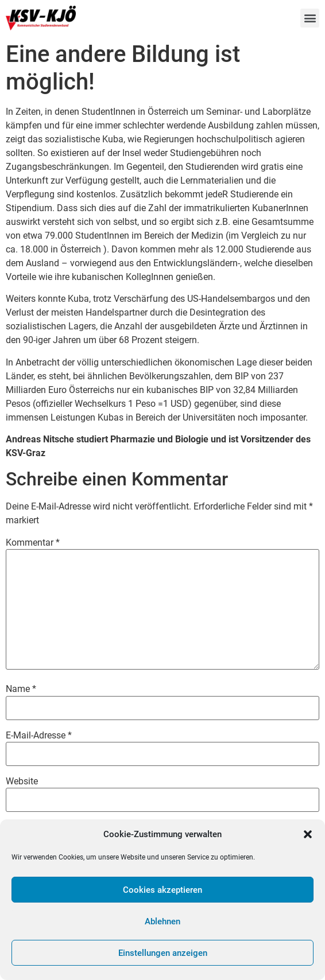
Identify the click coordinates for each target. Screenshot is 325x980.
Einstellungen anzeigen (163, 953)
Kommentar (33, 543)
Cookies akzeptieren (162, 890)
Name (21, 689)
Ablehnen (162, 921)
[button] (308, 834)
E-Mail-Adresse (39, 736)
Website (22, 781)
